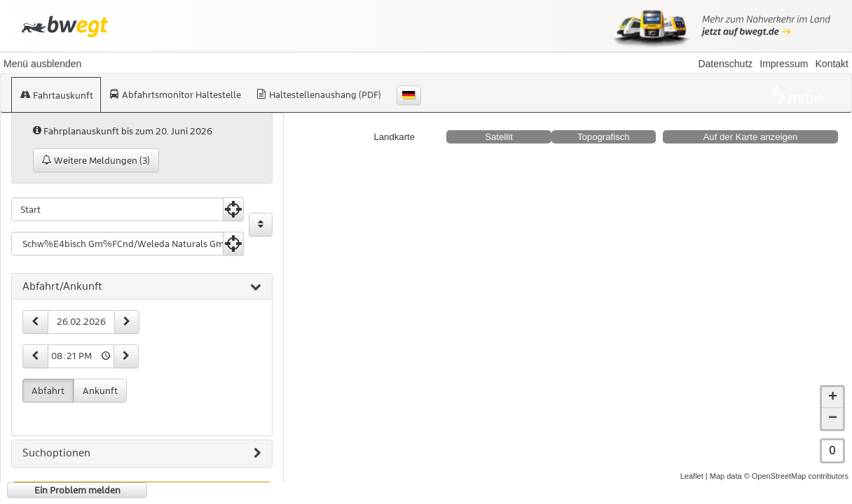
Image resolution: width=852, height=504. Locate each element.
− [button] (833, 419)
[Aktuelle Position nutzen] (233, 209)
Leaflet (692, 476)
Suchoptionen (142, 454)
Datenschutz (725, 64)
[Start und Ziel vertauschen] (261, 225)
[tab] (142, 287)
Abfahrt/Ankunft (142, 287)
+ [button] (833, 398)
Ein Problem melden (77, 490)
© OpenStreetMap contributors (796, 476)
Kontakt (832, 64)
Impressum (784, 64)
